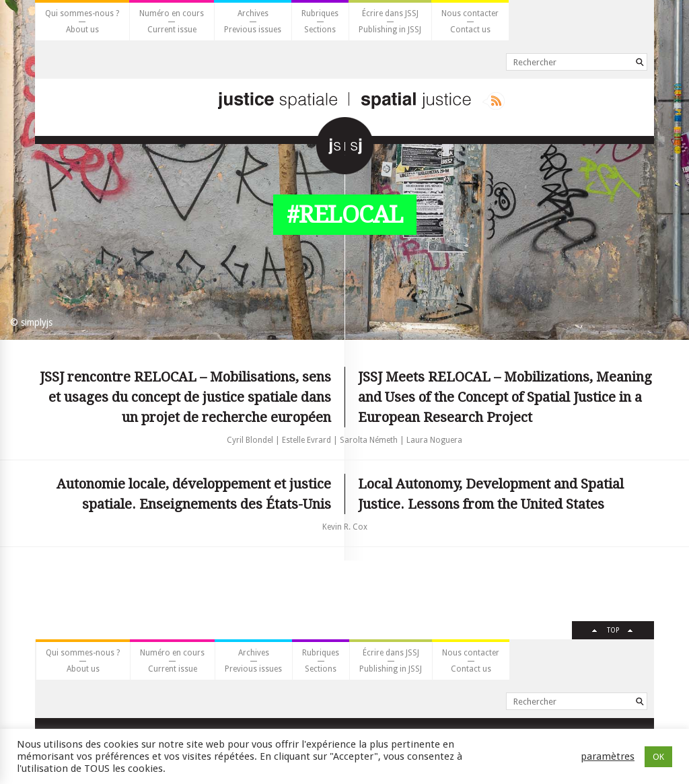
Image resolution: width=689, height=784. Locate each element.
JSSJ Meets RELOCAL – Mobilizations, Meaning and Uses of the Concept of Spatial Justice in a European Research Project (505, 397)
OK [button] (658, 757)
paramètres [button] (608, 756)
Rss (494, 101)
